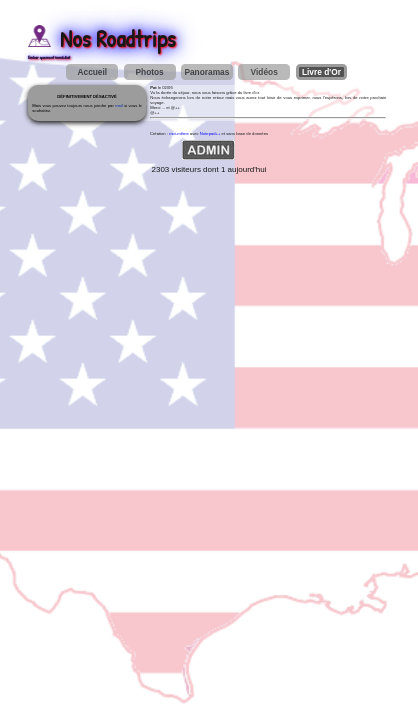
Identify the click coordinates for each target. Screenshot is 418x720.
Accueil (92, 72)
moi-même (179, 133)
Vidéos (264, 72)
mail (119, 105)
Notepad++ (210, 133)
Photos (149, 72)
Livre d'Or (321, 72)
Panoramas (206, 72)
